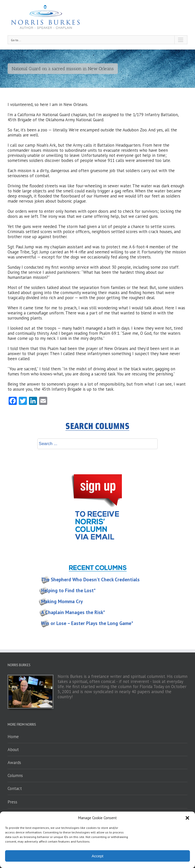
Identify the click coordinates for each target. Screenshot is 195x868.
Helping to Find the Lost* (68, 590)
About (13, 750)
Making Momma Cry (62, 601)
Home (13, 737)
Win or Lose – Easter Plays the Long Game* (87, 623)
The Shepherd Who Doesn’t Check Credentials (90, 580)
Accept (97, 856)
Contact (15, 788)
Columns (15, 775)
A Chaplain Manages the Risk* (73, 612)
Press (12, 802)
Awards (14, 763)
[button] (187, 818)
